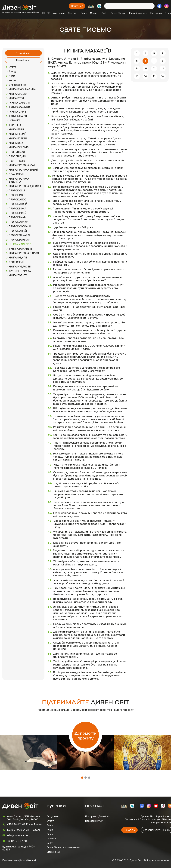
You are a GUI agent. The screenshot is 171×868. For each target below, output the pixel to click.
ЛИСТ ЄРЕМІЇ (16, 262)
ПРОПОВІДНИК (18, 156)
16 (163, 76)
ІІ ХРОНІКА (15, 125)
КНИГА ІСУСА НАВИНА (22, 89)
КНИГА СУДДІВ (18, 94)
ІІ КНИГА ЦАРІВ (18, 116)
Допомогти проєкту (86, 735)
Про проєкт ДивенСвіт (98, 816)
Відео (50, 834)
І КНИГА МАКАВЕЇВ (20, 244)
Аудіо (50, 830)
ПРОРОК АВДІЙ (18, 204)
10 (145, 69)
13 (137, 76)
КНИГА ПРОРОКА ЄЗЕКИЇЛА (19, 180)
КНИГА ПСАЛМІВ (19, 147)
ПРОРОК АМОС (18, 200)
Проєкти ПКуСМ (94, 821)
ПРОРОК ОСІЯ (17, 191)
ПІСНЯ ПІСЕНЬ (17, 161)
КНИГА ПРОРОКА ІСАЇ (22, 165)
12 (163, 69)
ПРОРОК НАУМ (17, 217)
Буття (12, 67)
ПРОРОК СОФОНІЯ (20, 226)
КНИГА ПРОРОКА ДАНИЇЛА (25, 186)
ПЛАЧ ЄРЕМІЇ (16, 174)
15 (154, 76)
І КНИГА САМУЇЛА (19, 103)
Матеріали (156, 13)
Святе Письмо (118, 13)
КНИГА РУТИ (16, 98)
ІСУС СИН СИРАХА (20, 271)
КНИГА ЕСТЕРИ (18, 139)
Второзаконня (18, 85)
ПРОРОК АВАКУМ (19, 222)
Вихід (12, 72)
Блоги (84, 13)
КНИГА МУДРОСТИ (20, 267)
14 (145, 76)
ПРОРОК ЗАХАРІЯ (19, 235)
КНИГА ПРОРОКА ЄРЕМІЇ (23, 170)
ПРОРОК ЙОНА (17, 209)
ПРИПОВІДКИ (17, 152)
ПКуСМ (46, 13)
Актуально (59, 13)
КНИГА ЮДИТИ (18, 258)
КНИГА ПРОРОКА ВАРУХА (24, 253)
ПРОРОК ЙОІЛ (17, 195)
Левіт (12, 76)
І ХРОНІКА (15, 121)
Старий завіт (23, 53)
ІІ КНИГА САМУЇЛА (20, 107)
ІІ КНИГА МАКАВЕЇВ (20, 249)
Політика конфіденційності (19, 860)
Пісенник (52, 839)
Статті (73, 13)
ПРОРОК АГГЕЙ (18, 231)
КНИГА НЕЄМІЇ (17, 134)
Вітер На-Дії (53, 852)
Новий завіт (23, 60)
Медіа (94, 13)
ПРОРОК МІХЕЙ (18, 213)
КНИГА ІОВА (16, 143)
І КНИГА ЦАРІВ (17, 112)
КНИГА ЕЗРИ (16, 130)
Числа (12, 80)
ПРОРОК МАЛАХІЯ (19, 240)
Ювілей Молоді (138, 13)
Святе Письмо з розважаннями (64, 847)
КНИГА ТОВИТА (18, 275)
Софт (105, 13)
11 (154, 69)
